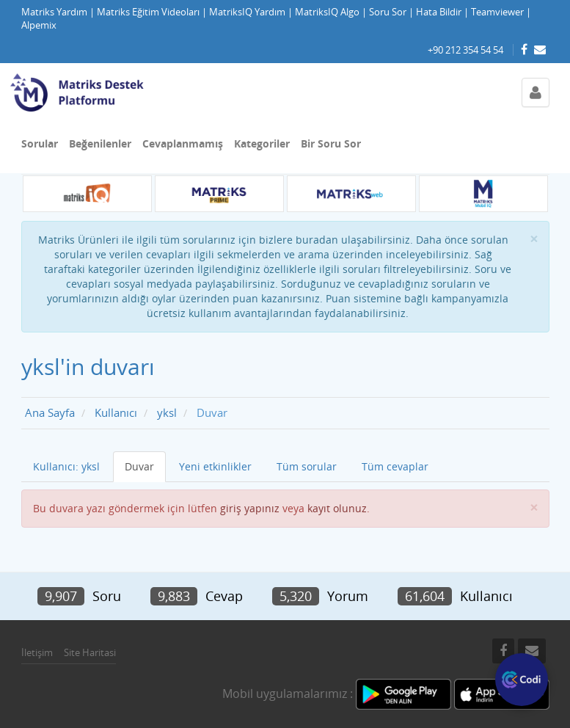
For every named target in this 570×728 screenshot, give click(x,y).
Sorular (40, 143)
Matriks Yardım (54, 12)
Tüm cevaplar (395, 466)
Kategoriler (262, 143)
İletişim (37, 652)
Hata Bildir (439, 12)
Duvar (139, 466)
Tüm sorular (307, 466)
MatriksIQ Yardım (247, 12)
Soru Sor (388, 12)
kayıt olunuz (337, 508)
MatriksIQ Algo (327, 12)
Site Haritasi (90, 652)
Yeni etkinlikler (215, 466)
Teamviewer (497, 12)
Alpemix (39, 25)
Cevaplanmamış (183, 143)
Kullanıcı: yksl (66, 466)
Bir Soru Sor (331, 143)
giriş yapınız (250, 508)
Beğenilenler (100, 143)
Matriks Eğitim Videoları (148, 12)
